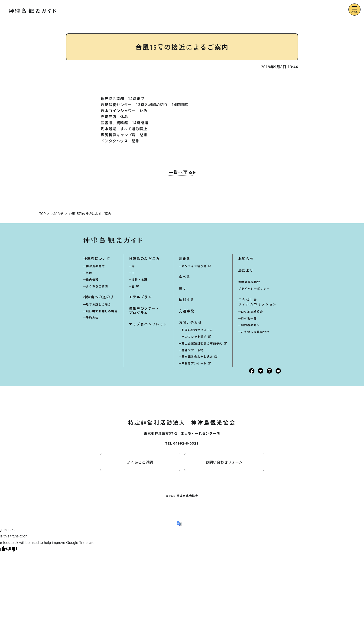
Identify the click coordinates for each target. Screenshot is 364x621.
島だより (246, 270)
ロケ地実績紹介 (252, 311)
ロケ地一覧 (249, 318)
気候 (89, 273)
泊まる (185, 258)
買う (183, 288)
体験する (186, 300)
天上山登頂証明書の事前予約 (202, 343)
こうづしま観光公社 (255, 332)
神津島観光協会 (249, 282)
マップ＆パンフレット (148, 324)
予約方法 (92, 317)
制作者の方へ (250, 325)
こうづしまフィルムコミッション (257, 302)
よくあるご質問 (97, 286)
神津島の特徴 (95, 266)
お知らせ (246, 258)
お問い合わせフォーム (197, 330)
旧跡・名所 (140, 279)
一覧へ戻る (181, 173)
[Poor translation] (11, 550)
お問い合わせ (190, 322)
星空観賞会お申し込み (197, 356)
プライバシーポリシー (254, 288)
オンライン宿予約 (194, 266)
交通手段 (186, 311)
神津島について (97, 258)
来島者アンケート (194, 363)
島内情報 (92, 279)
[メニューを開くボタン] (354, 10)
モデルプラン (140, 297)
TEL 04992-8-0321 (182, 443)
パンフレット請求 (194, 337)
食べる (185, 277)
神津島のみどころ (144, 258)
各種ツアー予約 (192, 350)
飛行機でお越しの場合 (102, 311)
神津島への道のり (99, 297)
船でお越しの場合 (99, 304)
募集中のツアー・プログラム (144, 310)
